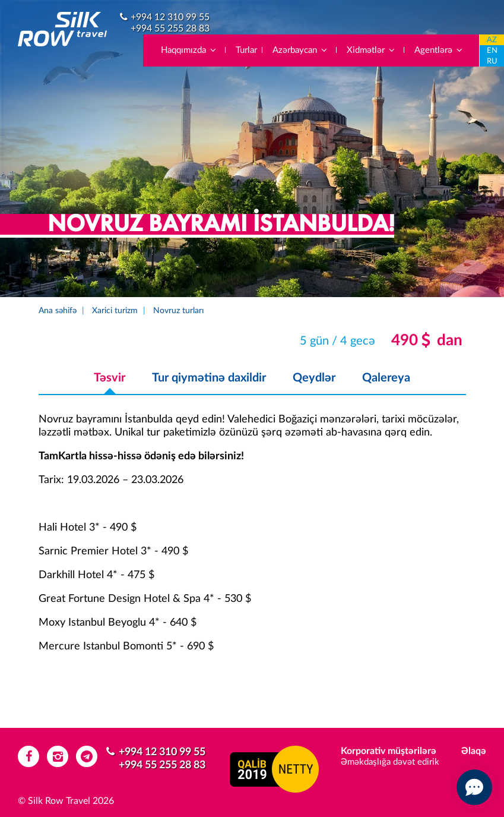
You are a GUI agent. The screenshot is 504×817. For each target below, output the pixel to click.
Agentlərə (439, 50)
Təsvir (110, 378)
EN (492, 51)
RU (492, 61)
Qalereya (386, 378)
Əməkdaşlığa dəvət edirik (390, 762)
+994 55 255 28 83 (170, 29)
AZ (492, 40)
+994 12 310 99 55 (170, 17)
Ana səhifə (58, 311)
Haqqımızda (189, 50)
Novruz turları (178, 311)
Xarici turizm (115, 311)
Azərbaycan (300, 50)
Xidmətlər (371, 50)
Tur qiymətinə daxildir (209, 378)
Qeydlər (314, 378)
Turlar (246, 50)
